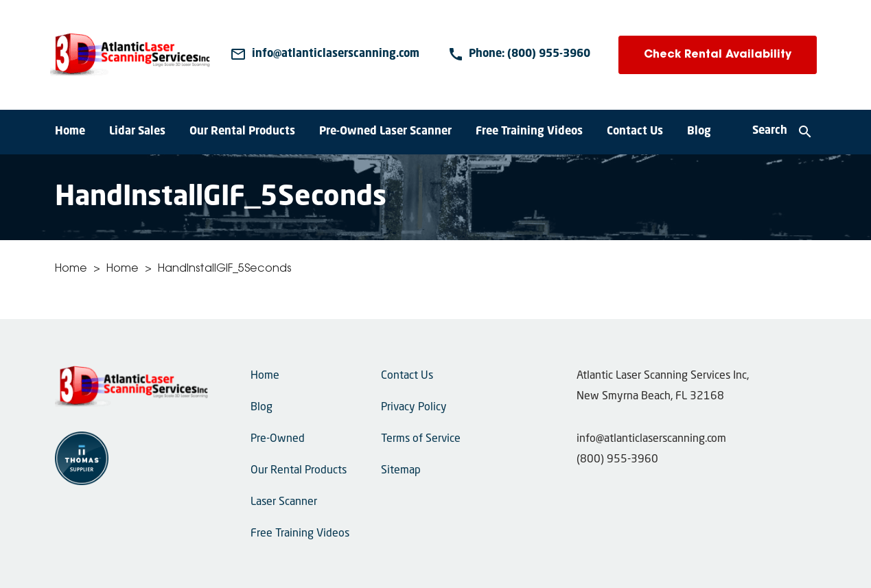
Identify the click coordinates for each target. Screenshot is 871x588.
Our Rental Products (242, 132)
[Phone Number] (519, 55)
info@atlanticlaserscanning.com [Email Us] (651, 439)
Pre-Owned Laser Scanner (385, 132)
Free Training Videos (529, 132)
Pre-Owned (278, 439)
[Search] (783, 132)
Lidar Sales (137, 132)
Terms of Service (421, 439)
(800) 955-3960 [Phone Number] (617, 460)
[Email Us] (324, 55)
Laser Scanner (284, 502)
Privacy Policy (414, 408)
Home (70, 132)
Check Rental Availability (718, 55)
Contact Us (635, 132)
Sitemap (401, 471)
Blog (699, 132)
